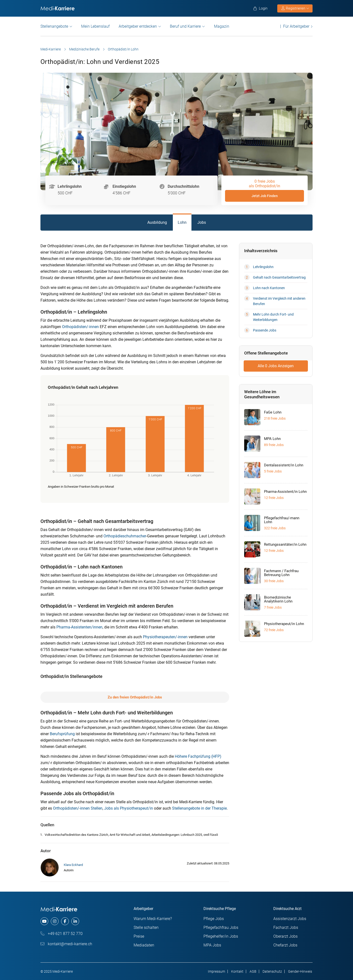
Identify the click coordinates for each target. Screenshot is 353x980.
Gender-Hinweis (300, 971)
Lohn (182, 222)
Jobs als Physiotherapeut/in (129, 808)
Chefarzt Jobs (285, 945)
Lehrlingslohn (263, 267)
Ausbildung (157, 222)
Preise (139, 936)
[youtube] (44, 921)
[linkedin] (75, 921)
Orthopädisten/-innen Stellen (78, 808)
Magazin (222, 26)
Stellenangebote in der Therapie (199, 808)
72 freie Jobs (274, 630)
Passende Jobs (265, 330)
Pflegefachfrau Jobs (221, 927)
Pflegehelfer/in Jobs (221, 936)
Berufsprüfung (62, 734)
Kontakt (237, 971)
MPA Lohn (272, 439)
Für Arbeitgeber (296, 26)
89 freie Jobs (274, 445)
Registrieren (295, 8)
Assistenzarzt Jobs (290, 919)
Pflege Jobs (214, 919)
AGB (253, 971)
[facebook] (65, 921)
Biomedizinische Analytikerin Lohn (278, 599)
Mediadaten (144, 945)
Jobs (202, 222)
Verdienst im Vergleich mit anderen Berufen (279, 301)
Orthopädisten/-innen (80, 327)
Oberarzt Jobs (285, 936)
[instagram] (55, 921)
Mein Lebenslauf (95, 26)
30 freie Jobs (274, 581)
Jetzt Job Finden (265, 196)
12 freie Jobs (274, 498)
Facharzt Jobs (286, 927)
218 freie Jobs (275, 418)
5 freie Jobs (273, 471)
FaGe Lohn (273, 412)
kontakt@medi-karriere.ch (66, 944)
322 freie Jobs (275, 528)
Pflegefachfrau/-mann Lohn (282, 520)
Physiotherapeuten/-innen (165, 637)
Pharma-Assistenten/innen (79, 627)
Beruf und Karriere (185, 26)
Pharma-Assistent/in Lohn (285, 492)
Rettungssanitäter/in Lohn (285, 544)
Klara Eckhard (73, 865)
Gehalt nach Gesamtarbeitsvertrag (279, 277)
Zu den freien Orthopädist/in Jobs (135, 697)
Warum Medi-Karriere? (153, 919)
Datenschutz (272, 971)
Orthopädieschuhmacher (125, 536)
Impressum (216, 971)
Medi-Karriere (51, 49)
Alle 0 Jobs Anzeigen (276, 366)
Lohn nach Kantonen (269, 288)
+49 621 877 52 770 (62, 934)
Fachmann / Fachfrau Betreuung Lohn (281, 573)
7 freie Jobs (273, 607)
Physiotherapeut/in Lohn (284, 624)
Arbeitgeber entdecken (138, 26)
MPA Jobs (212, 945)
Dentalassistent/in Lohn (284, 465)
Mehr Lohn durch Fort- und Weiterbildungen (273, 317)
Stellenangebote (54, 26)
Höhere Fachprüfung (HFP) (198, 756)
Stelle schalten (146, 927)
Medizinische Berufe (84, 49)
